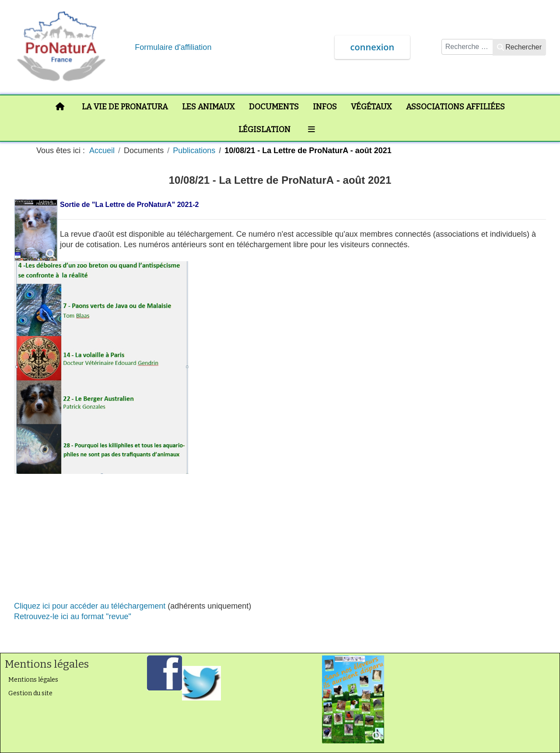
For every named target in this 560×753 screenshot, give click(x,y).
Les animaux (208, 107)
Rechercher (519, 47)
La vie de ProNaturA (125, 107)
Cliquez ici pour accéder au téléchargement (90, 606)
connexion (373, 47)
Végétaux (371, 107)
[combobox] (467, 47)
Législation (264, 130)
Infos (325, 107)
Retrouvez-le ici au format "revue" (73, 616)
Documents (274, 107)
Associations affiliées (455, 107)
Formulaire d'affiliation (173, 47)
